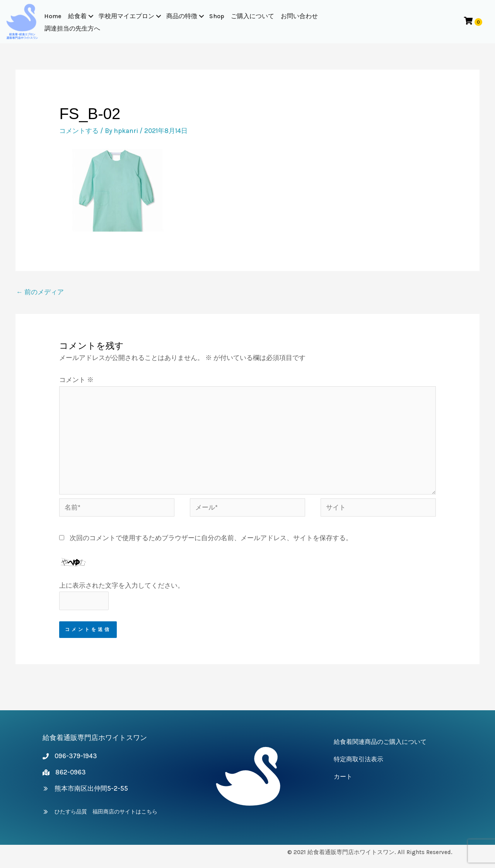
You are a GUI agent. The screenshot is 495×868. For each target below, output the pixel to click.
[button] (91, 16)
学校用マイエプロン (127, 16)
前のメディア (40, 292)
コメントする (79, 131)
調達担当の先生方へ (73, 28)
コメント (76, 380)
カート (343, 777)
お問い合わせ (300, 16)
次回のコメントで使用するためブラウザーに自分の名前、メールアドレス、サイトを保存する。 (211, 538)
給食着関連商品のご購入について (380, 742)
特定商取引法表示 (358, 759)
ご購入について (253, 16)
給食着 (78, 16)
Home (53, 16)
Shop (217, 16)
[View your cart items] (472, 22)
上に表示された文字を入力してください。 (122, 585)
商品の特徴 (182, 16)
